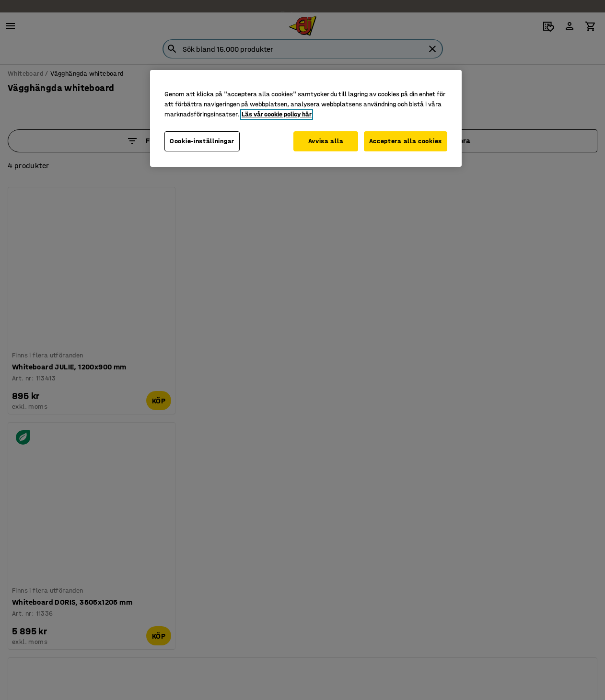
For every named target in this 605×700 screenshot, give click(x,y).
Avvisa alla (323, 141)
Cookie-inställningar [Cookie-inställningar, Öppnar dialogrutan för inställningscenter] (202, 141)
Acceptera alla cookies (406, 141)
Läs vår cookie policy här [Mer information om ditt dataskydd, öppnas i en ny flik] (277, 114)
